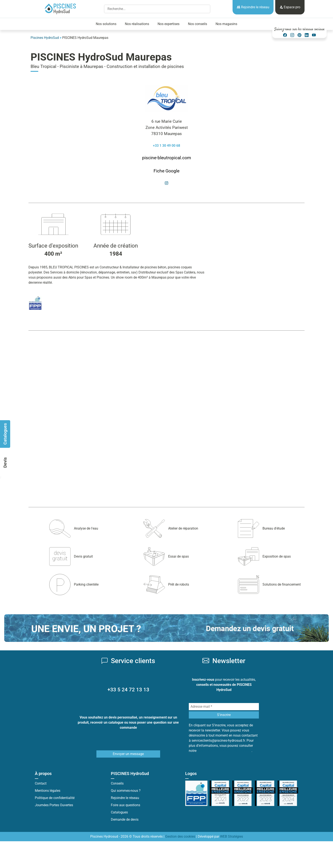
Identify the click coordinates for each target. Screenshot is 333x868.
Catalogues (119, 812)
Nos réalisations (137, 24)
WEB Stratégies (231, 836)
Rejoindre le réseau (253, 7)
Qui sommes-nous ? (126, 791)
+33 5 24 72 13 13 (128, 690)
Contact (41, 783)
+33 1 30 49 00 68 (166, 146)
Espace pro (290, 7)
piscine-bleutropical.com (166, 158)
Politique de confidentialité (55, 798)
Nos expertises (169, 24)
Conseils (117, 783)
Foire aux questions (126, 805)
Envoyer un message (128, 754)
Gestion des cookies (180, 836)
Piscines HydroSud (45, 38)
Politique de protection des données (224, 751)
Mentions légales (48, 791)
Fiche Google (166, 171)
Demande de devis (125, 819)
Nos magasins (226, 24)
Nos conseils (198, 24)
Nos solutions (106, 24)
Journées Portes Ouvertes (54, 805)
